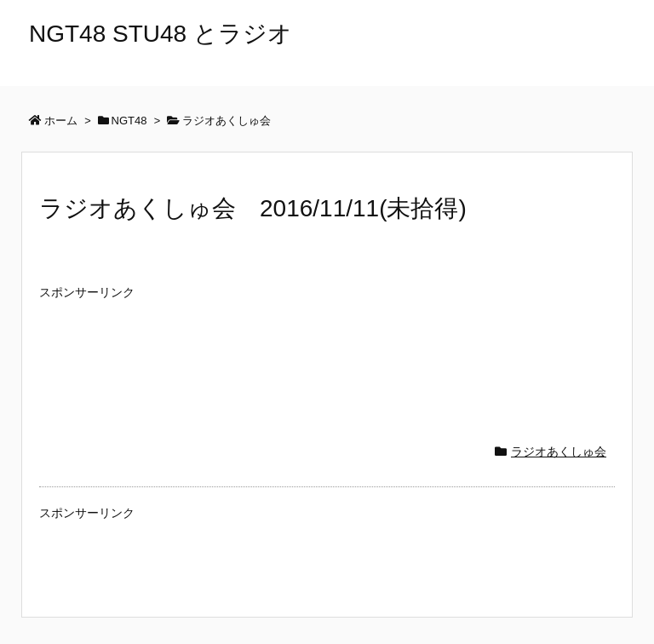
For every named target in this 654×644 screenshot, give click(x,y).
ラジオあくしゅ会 (559, 451)
